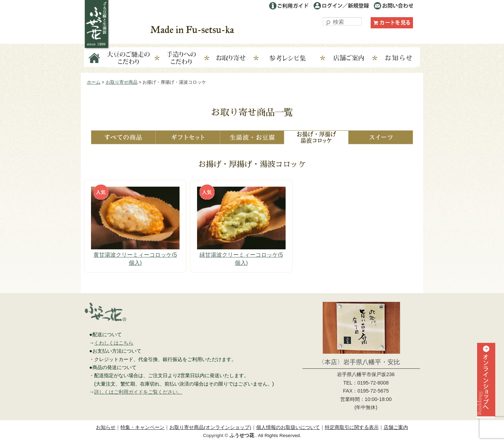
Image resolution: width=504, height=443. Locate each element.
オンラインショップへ (485, 393)
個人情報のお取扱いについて (288, 427)
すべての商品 (123, 137)
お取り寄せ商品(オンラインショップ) (210, 427)
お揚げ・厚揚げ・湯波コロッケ (316, 137)
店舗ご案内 (354, 58)
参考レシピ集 (295, 58)
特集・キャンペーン (142, 427)
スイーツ (381, 137)
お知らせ (399, 58)
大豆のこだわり (128, 58)
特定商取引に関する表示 (352, 427)
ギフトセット (188, 137)
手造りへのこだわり (181, 58)
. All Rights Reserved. (265, 435)
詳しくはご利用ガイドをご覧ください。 (138, 392)
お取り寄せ (236, 58)
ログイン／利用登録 (341, 6)
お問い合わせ (393, 6)
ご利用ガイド (289, 6)
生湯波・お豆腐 (252, 137)
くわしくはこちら (114, 343)
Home (95, 58)
